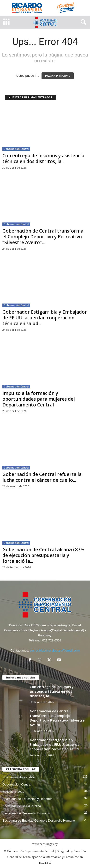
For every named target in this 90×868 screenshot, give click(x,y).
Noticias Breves (13, 792)
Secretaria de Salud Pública (22, 806)
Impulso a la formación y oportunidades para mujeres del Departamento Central (39, 399)
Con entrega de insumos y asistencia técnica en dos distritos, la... (43, 158)
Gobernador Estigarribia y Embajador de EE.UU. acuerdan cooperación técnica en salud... (45, 318)
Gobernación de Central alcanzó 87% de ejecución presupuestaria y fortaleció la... (43, 555)
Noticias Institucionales (18, 777)
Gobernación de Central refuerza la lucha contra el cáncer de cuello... (42, 477)
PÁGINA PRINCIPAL (58, 76)
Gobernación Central (16, 149)
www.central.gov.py (45, 844)
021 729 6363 (52, 640)
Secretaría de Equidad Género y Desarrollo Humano (39, 820)
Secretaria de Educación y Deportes (27, 799)
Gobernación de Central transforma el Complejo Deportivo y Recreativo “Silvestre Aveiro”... (43, 237)
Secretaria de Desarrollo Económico (27, 813)
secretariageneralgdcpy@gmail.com (55, 650)
